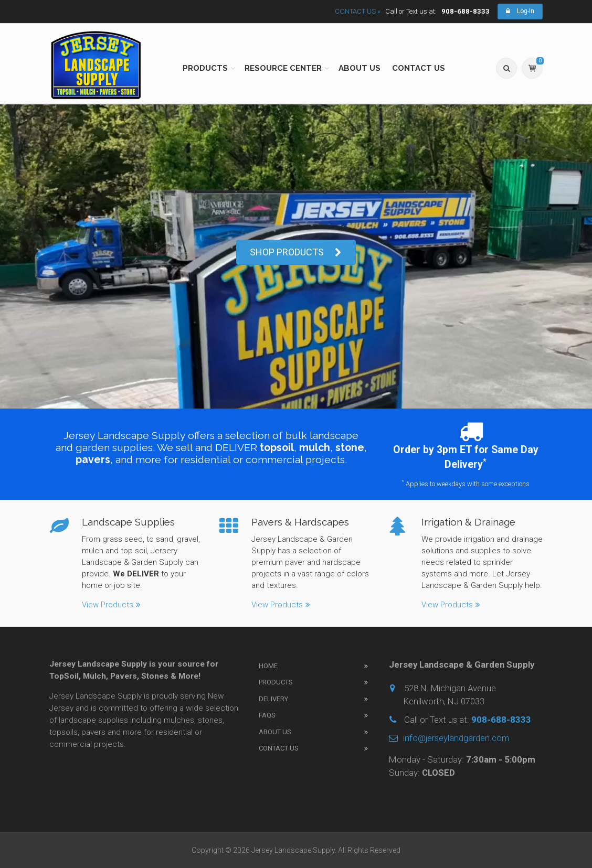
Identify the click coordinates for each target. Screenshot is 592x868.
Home (268, 666)
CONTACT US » (358, 11)
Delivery (273, 699)
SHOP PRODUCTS (296, 253)
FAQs (267, 715)
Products (276, 682)
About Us (275, 732)
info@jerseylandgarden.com (449, 738)
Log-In (520, 11)
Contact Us (279, 748)
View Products (111, 597)
